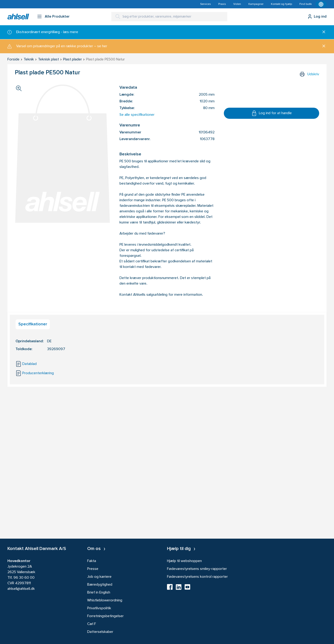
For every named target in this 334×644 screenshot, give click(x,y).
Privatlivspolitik (99, 608)
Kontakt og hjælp (281, 4)
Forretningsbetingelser (105, 616)
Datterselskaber (100, 632)
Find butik (306, 4)
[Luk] (322, 32)
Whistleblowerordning (105, 600)
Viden (237, 4)
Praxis (222, 4)
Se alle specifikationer (137, 115)
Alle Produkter (57, 17)
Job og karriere (99, 577)
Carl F (92, 624)
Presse (93, 569)
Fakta (92, 561)
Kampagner (256, 4)
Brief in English (99, 593)
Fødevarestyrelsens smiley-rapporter (197, 569)
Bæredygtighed (100, 585)
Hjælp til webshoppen (184, 561)
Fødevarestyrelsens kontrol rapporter (197, 577)
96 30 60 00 (24, 578)
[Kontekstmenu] (321, 4)
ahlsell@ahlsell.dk (21, 589)
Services (206, 4)
